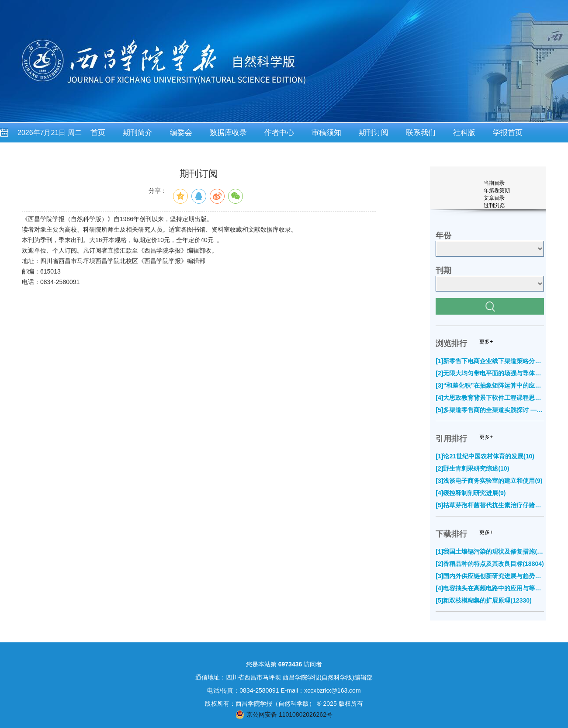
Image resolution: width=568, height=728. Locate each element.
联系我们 (421, 133)
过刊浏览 (494, 205)
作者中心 (279, 133)
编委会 (181, 133)
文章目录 (494, 198)
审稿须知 (326, 133)
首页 (98, 133)
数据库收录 (228, 133)
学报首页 (508, 133)
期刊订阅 (374, 133)
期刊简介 (138, 133)
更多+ (486, 342)
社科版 (464, 133)
